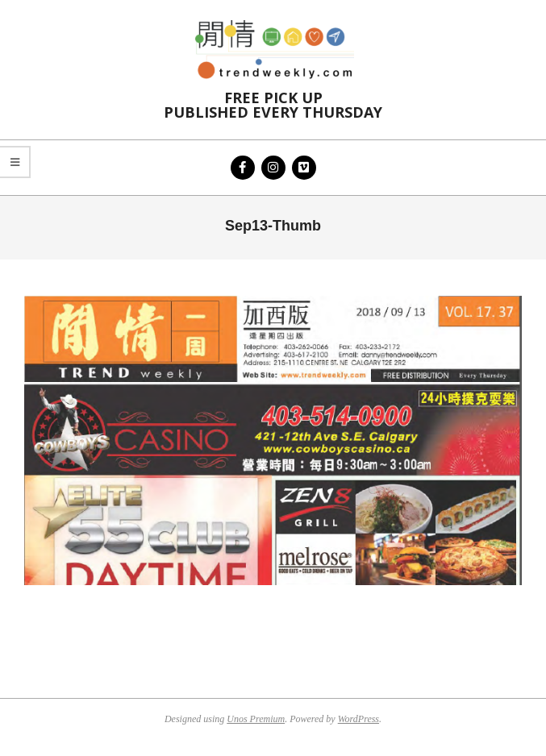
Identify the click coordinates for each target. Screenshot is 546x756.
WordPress (358, 719)
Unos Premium (256, 719)
